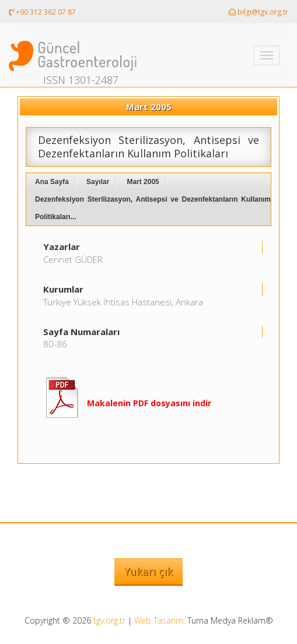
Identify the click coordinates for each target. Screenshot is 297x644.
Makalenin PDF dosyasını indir (149, 403)
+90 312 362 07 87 (42, 12)
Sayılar (98, 182)
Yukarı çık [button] (148, 571)
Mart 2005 (143, 182)
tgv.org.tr (109, 620)
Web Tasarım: (160, 620)
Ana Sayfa (52, 182)
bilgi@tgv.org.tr (258, 12)
